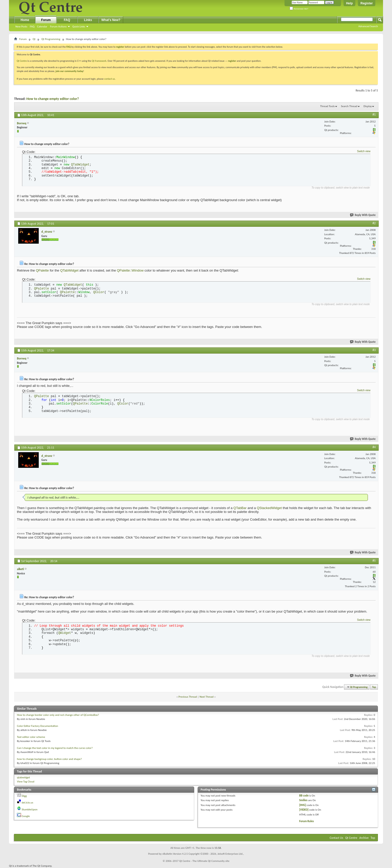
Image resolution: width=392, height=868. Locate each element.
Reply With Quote (363, 215)
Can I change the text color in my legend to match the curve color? (55, 748)
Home (25, 20)
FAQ (32, 27)
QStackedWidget (269, 508)
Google (26, 816)
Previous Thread (188, 697)
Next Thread (207, 697)
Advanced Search (368, 26)
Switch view (364, 151)
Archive (364, 838)
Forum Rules (306, 821)
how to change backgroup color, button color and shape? (49, 759)
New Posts (21, 27)
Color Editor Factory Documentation (37, 726)
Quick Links (79, 27)
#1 (374, 115)
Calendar (42, 27)
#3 (374, 350)
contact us (110, 79)
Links (88, 20)
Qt (34, 39)
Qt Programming (51, 39)
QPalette (42, 270)
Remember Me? (299, 9)
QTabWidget (69, 270)
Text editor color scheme (31, 737)
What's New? (111, 20)
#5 (374, 561)
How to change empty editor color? (53, 99)
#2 (374, 223)
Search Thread (349, 106)
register (232, 61)
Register (367, 3)
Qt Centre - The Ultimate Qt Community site (204, 861)
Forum (46, 20)
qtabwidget (23, 777)
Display (368, 106)
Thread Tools (327, 106)
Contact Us (336, 838)
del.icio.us (28, 803)
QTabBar (240, 508)
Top (374, 687)
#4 (374, 447)
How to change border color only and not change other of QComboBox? (58, 715)
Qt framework (99, 61)
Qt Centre (22, 61)
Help (349, 3)
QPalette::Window (130, 270)
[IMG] (303, 805)
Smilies (303, 800)
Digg (24, 796)
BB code (304, 796)
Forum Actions (58, 27)
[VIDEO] (304, 810)
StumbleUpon (30, 809)
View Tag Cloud (26, 782)
